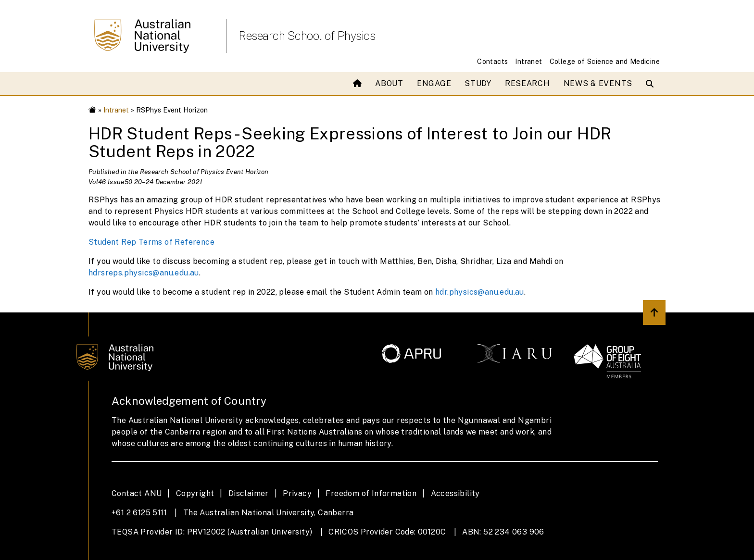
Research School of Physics (307, 36)
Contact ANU (137, 493)
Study (478, 83)
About (389, 83)
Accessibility (455, 493)
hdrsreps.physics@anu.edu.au (144, 273)
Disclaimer (249, 493)
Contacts (492, 61)
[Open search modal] (652, 84)
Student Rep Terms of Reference (151, 242)
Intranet (528, 61)
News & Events (598, 83)
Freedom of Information (371, 493)
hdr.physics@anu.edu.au (480, 292)
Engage (434, 83)
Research (528, 83)
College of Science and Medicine (605, 61)
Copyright (195, 493)
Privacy (297, 493)
